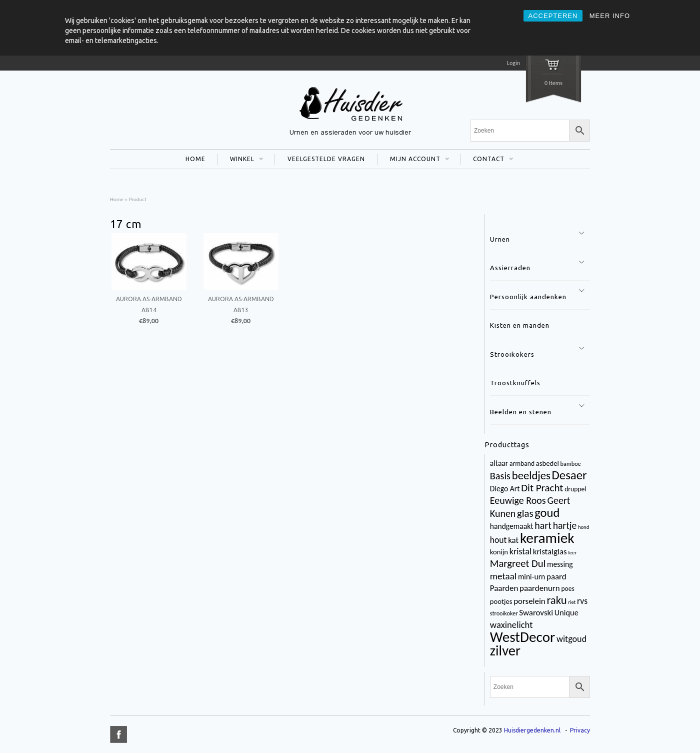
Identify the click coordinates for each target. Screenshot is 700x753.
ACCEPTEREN (553, 16)
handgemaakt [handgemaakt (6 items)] (512, 526)
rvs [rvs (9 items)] (582, 601)
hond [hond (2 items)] (583, 527)
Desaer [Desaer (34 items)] (569, 475)
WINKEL (240, 160)
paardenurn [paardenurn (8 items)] (540, 588)
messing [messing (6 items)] (560, 564)
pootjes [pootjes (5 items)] (501, 601)
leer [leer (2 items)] (572, 553)
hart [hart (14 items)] (543, 525)
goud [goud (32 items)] (547, 513)
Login (513, 63)
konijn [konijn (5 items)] (499, 552)
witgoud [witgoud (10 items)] (571, 639)
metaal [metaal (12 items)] (503, 576)
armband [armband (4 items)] (522, 464)
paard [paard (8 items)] (556, 577)
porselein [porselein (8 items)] (529, 601)
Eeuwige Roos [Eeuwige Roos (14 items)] (518, 500)
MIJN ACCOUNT (413, 160)
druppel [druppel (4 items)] (575, 489)
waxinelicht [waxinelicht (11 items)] (511, 625)
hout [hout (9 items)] (498, 540)
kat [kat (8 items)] (513, 540)
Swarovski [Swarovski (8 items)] (536, 613)
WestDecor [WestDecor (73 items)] (522, 637)
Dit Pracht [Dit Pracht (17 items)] (542, 488)
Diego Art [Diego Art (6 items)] (505, 489)
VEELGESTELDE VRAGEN (326, 159)
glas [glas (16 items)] (525, 513)
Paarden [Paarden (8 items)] (504, 588)
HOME (195, 159)
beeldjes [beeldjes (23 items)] (531, 475)
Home (117, 199)
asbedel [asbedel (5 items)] (547, 463)
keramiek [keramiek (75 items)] (547, 538)
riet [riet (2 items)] (572, 602)
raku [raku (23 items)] (556, 600)
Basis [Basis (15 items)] (500, 476)
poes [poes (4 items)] (567, 589)
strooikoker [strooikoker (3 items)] (504, 613)
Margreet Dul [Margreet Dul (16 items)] (518, 563)
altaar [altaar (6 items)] (499, 463)
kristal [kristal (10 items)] (520, 551)
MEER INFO (610, 16)
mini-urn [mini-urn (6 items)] (531, 577)
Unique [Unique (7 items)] (566, 613)
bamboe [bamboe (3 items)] (571, 464)
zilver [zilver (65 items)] (505, 651)
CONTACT (487, 160)
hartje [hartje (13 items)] (565, 525)
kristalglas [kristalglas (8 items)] (550, 552)
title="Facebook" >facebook (118, 734)
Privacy (580, 730)
